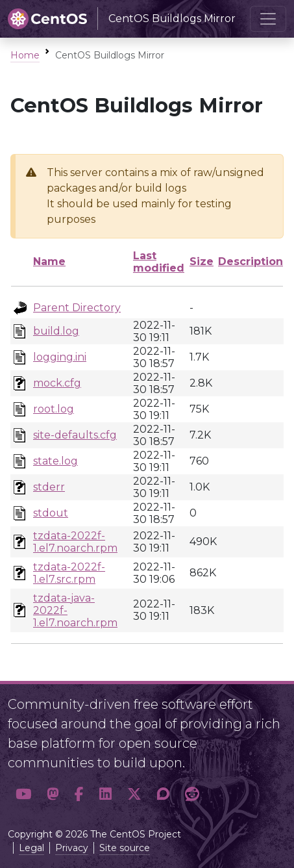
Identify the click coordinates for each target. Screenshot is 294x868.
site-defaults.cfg (75, 435)
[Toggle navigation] (268, 19)
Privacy (72, 848)
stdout (51, 513)
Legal (31, 848)
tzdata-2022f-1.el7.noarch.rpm (75, 542)
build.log (56, 331)
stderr (49, 487)
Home (25, 55)
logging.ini (60, 357)
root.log (54, 409)
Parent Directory (77, 308)
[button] (23, 794)
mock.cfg (57, 383)
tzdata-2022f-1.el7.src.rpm (69, 573)
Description (251, 262)
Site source (125, 848)
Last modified (159, 262)
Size (202, 262)
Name (49, 262)
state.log (55, 461)
